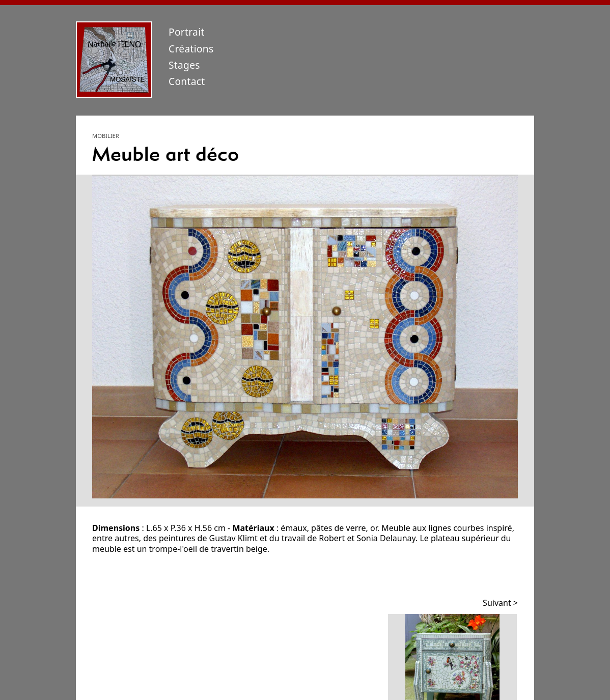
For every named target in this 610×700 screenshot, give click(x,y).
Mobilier (106, 136)
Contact (187, 81)
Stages (184, 65)
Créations (191, 49)
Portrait (187, 32)
